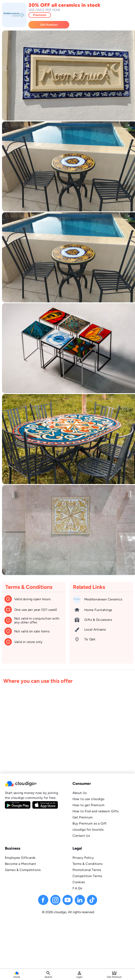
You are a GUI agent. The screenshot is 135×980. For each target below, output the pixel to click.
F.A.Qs (77, 888)
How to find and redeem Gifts (96, 811)
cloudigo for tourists (88, 830)
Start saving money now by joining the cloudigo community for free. (31, 795)
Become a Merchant (20, 864)
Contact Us (81, 836)
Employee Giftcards (20, 858)
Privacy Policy (83, 858)
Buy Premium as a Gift (90, 823)
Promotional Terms (87, 870)
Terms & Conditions (88, 864)
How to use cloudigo (88, 799)
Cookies (79, 882)
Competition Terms (87, 876)
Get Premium (83, 817)
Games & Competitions (23, 870)
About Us (80, 793)
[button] (34, 784)
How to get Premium (89, 805)
